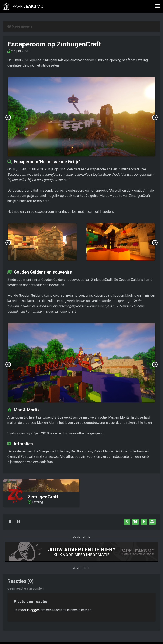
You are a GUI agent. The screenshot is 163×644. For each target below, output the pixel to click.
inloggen (33, 610)
